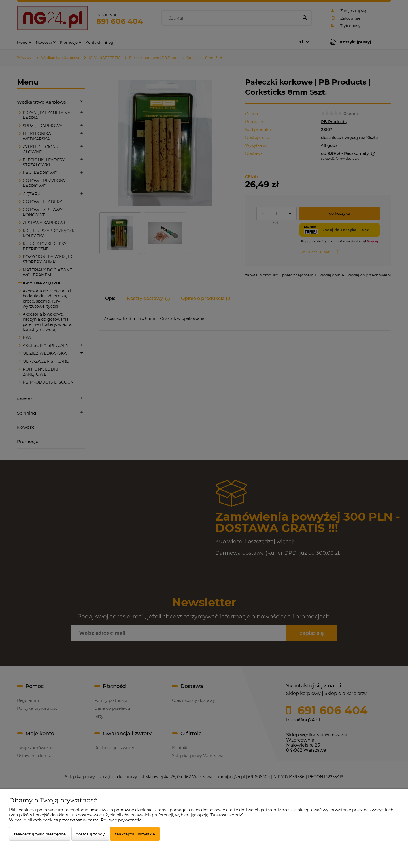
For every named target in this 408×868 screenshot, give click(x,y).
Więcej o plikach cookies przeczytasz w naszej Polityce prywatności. (76, 820)
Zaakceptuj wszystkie (135, 834)
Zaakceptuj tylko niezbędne (40, 834)
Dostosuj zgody (90, 834)
